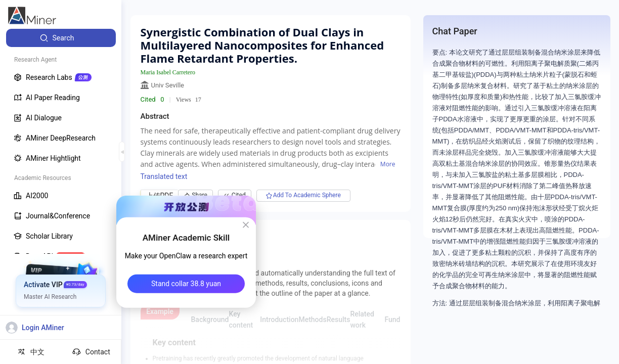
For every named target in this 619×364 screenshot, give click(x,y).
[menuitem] (61, 38)
